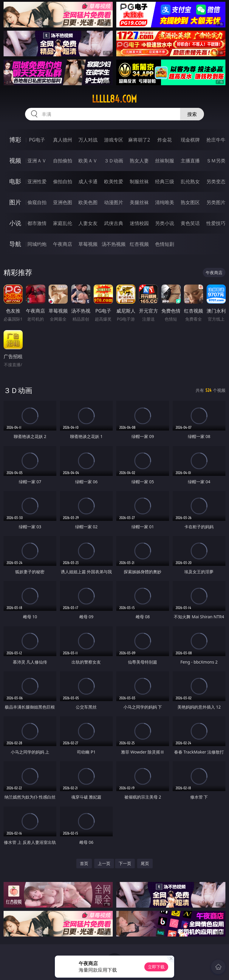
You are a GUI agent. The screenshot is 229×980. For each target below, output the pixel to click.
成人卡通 (88, 181)
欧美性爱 (114, 181)
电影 (15, 181)
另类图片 (216, 202)
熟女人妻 (139, 161)
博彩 (15, 140)
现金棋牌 (190, 140)
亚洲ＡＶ (37, 161)
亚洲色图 (63, 202)
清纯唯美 (165, 202)
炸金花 (165, 140)
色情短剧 (165, 244)
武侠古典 (114, 223)
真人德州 (63, 140)
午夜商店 (63, 244)
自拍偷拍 (63, 161)
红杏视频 (139, 244)
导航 (15, 244)
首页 (84, 863)
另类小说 (165, 223)
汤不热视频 (114, 244)
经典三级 (165, 181)
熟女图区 (190, 202)
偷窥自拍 (37, 202)
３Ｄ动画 (114, 161)
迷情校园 (139, 223)
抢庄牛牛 (216, 140)
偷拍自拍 (63, 181)
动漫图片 (114, 202)
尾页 (145, 863)
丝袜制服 (165, 161)
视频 (15, 160)
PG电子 (37, 140)
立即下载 (156, 967)
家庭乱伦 (63, 223)
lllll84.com (114, 99)
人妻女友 (88, 223)
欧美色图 (88, 202)
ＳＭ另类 (216, 161)
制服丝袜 (139, 181)
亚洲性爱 (37, 181)
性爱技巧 (216, 223)
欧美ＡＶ (88, 161)
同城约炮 (37, 244)
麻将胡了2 (139, 140)
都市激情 (37, 223)
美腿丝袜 (139, 202)
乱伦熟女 (190, 181)
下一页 (125, 863)
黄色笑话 (190, 223)
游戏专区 (114, 140)
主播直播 (190, 161)
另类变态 (216, 181)
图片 (15, 202)
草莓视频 (88, 244)
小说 (15, 223)
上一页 (104, 863)
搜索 (192, 114)
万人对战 (88, 140)
